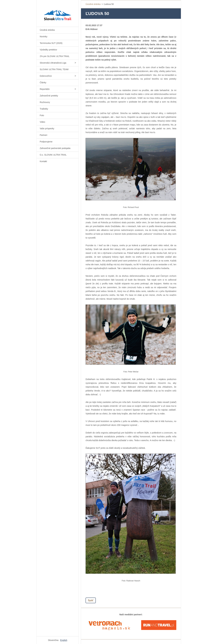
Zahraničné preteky (49, 96)
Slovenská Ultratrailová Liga (53, 63)
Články (43, 83)
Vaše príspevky (47, 128)
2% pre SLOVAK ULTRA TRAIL (55, 56)
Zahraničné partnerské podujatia (55, 148)
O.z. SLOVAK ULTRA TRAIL (53, 155)
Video (42, 122)
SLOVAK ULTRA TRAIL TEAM (54, 69)
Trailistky (44, 109)
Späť (91, 600)
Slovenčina (53, 640)
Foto (42, 115)
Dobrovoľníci (46, 76)
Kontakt (43, 161)
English (64, 640)
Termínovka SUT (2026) (51, 43)
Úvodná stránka (47, 30)
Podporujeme (46, 142)
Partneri (43, 135)
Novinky (44, 37)
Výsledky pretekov (48, 50)
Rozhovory (45, 102)
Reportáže (45, 89)
